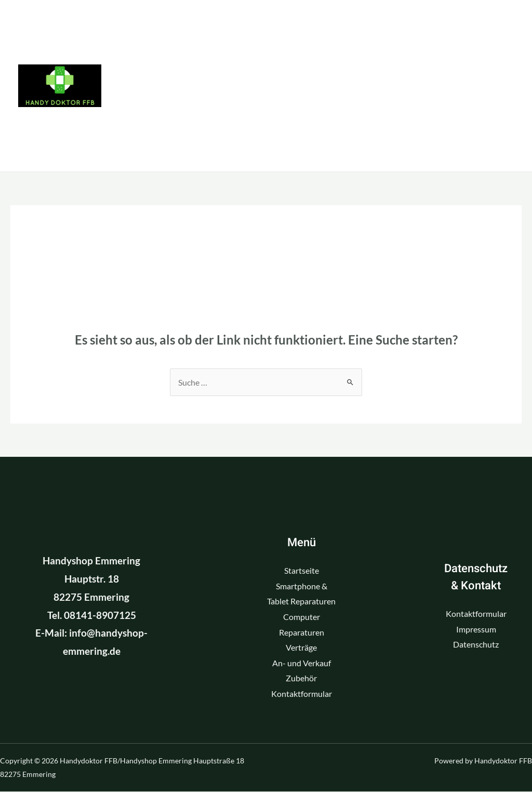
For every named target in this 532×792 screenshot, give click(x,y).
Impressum (476, 629)
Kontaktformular (257, 143)
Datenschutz (476, 645)
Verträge (315, 86)
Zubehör (157, 143)
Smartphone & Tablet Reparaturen (310, 29)
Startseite (162, 29)
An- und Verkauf (410, 86)
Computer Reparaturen (200, 86)
